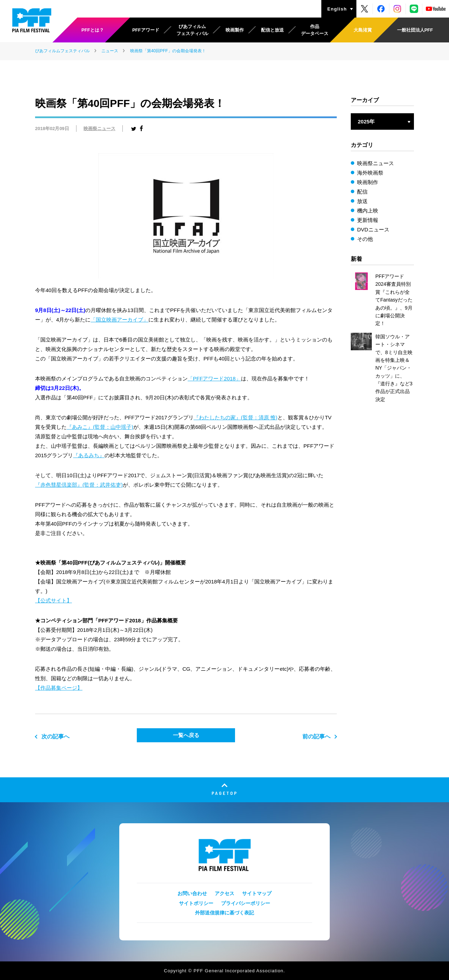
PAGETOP (225, 793)
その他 (365, 239)
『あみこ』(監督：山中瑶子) (100, 427)
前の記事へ (316, 736)
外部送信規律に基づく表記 (224, 913)
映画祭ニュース (99, 129)
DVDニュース (373, 229)
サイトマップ (257, 893)
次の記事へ (55, 736)
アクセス (224, 893)
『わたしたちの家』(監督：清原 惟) (236, 417)
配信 (362, 192)
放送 (362, 201)
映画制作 (368, 182)
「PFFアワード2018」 (214, 379)
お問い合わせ (192, 893)
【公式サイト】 (53, 600)
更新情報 (368, 220)
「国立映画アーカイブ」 (119, 320)
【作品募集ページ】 (59, 688)
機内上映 (368, 211)
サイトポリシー (196, 903)
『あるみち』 (89, 455)
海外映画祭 (370, 173)
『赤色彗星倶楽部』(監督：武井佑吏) (79, 485)
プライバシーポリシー (246, 903)
